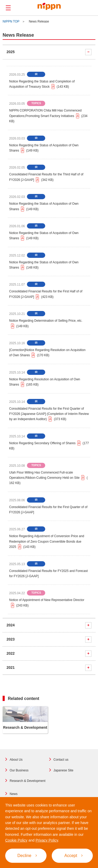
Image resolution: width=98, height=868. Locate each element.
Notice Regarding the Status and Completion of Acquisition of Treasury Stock (42, 85)
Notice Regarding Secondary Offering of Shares (49, 446)
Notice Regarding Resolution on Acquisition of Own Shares (45, 382)
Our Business (19, 770)
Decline (27, 856)
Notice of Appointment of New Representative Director (47, 603)
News (14, 794)
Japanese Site (64, 770)
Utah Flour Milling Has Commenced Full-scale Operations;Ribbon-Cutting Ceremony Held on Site (48, 478)
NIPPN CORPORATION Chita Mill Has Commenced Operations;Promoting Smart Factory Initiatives (48, 116)
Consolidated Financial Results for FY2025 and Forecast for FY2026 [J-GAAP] (48, 574)
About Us (16, 760)
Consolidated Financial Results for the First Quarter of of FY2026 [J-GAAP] (48, 510)
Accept (73, 856)
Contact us (61, 760)
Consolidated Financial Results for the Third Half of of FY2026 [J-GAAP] (46, 177)
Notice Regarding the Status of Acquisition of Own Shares (44, 148)
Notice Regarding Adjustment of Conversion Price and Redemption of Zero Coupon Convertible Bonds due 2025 (47, 542)
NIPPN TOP (11, 21)
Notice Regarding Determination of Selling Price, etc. (46, 324)
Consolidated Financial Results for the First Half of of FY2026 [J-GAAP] (46, 294)
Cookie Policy (16, 840)
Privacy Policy (47, 840)
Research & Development (28, 781)
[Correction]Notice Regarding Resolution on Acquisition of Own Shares (47, 353)
